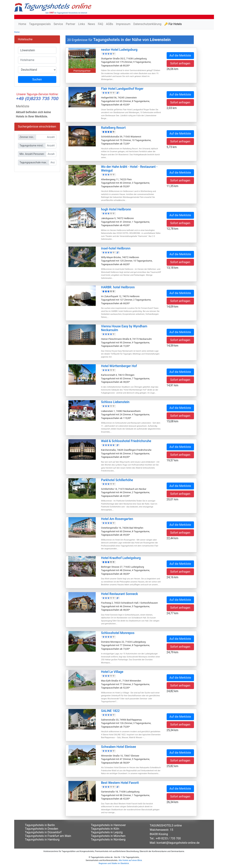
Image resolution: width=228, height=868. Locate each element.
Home (22, 24)
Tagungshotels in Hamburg (42, 839)
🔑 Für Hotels (173, 24)
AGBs (110, 24)
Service (58, 24)
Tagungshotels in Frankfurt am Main (48, 836)
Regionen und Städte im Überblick (114, 863)
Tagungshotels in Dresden (42, 829)
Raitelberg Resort (113, 128)
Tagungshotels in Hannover (108, 825)
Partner (71, 24)
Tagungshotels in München (108, 836)
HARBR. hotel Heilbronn (118, 287)
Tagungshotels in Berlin (40, 825)
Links (82, 24)
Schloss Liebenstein (115, 402)
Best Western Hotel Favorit (120, 783)
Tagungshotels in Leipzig (107, 832)
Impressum (123, 24)
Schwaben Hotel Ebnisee (119, 747)
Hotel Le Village (112, 672)
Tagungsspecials (40, 24)
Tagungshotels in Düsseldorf (43, 832)
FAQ (101, 24)
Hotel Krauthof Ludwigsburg (121, 558)
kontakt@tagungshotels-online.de (178, 843)
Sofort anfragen (180, 63)
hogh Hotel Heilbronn (116, 209)
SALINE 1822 (110, 711)
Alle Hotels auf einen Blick (130, 860)
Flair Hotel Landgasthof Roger (122, 89)
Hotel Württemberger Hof (119, 366)
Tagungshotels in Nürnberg (108, 839)
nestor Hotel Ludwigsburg (119, 50)
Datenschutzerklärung (147, 24)
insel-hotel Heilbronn (116, 248)
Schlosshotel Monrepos (118, 633)
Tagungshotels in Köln (105, 829)
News (91, 24)
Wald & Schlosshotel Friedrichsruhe (126, 441)
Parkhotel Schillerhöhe (117, 480)
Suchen (37, 79)
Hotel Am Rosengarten (117, 519)
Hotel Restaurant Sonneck (120, 594)
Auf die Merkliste (180, 55)
